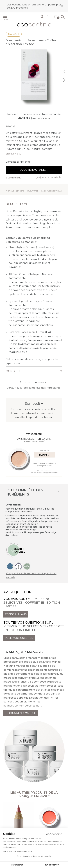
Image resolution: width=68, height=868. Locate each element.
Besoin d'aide (14, 178)
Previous (65, 71)
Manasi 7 (14, 34)
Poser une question (19, 638)
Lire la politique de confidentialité (17, 852)
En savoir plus (13, 154)
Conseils (14, 371)
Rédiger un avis (16, 614)
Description (16, 204)
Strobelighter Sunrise (22, 247)
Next (65, 80)
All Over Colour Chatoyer (24, 274)
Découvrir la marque (21, 713)
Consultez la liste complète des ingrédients (33, 388)
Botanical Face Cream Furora (27, 332)
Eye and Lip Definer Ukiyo (25, 301)
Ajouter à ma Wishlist (50, 177)
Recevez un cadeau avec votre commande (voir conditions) (34, 116)
